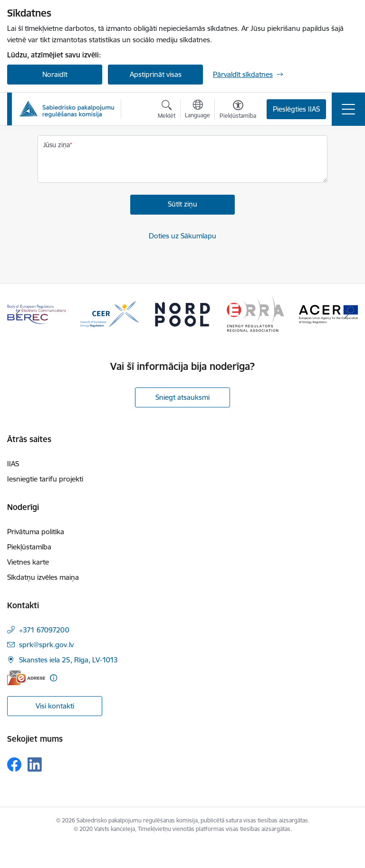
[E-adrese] (26, 678)
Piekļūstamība (29, 547)
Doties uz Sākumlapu (182, 236)
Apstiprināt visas (156, 74)
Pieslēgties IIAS (296, 109)
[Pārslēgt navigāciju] (348, 109)
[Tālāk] (347, 314)
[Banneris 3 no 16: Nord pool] (182, 314)
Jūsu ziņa (57, 145)
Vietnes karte (28, 562)
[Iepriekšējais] (18, 314)
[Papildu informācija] (53, 678)
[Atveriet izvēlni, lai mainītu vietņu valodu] (197, 110)
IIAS (13, 464)
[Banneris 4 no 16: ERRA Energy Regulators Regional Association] (256, 314)
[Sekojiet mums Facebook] (14, 764)
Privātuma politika (36, 532)
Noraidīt (55, 74)
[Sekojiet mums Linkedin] (35, 764)
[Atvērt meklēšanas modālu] (167, 111)
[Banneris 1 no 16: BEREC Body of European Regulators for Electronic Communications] (37, 314)
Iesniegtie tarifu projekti (45, 479)
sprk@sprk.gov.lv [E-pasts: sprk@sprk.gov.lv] (46, 645)
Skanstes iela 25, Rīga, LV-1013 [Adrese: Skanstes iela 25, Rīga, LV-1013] (68, 660)
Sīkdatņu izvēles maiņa (43, 577)
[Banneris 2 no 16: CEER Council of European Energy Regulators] (110, 314)
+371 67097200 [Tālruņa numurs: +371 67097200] (44, 630)
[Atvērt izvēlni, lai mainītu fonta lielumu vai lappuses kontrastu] (238, 111)
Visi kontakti (55, 706)
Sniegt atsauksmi (182, 397)
